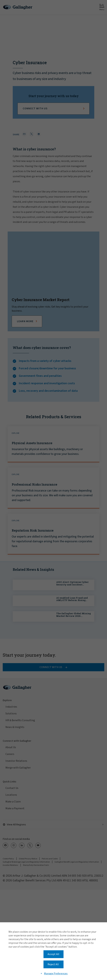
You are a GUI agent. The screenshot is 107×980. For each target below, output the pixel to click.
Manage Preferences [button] (56, 974)
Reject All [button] (53, 964)
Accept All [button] (53, 954)
